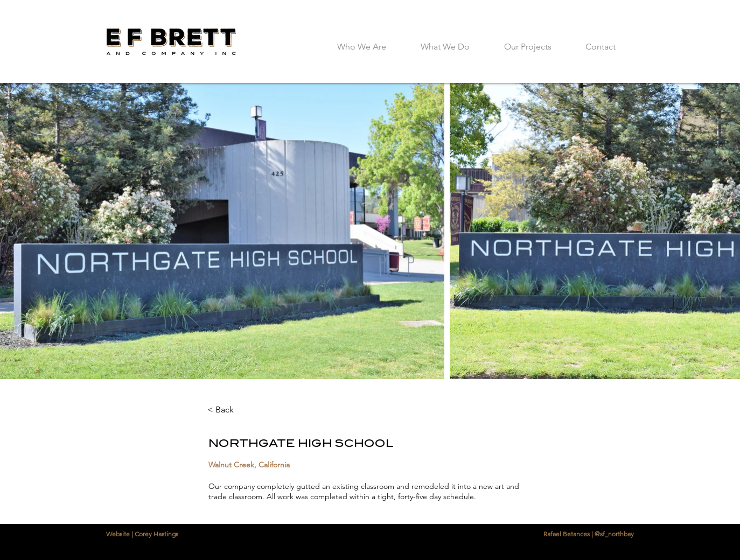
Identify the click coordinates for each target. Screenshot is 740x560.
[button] (528, 42)
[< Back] (237, 410)
